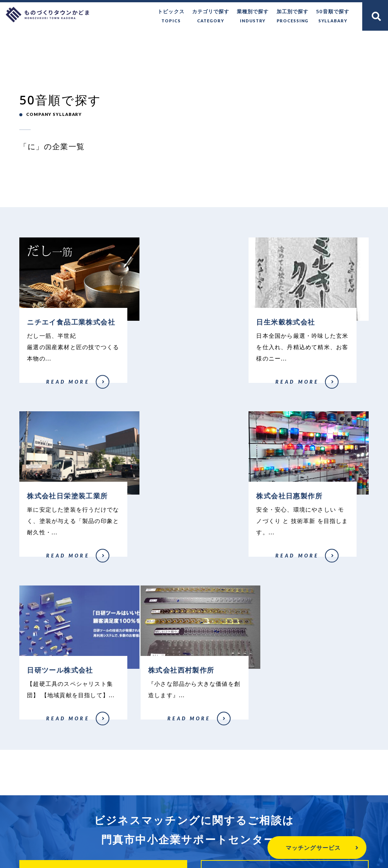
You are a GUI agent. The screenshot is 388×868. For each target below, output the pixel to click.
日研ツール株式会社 (157, 578)
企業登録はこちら (285, 731)
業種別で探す (253, 16)
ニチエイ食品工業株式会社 (44, 401)
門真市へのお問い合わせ (186, 822)
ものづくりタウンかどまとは (98, 822)
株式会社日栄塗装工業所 (281, 387)
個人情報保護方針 (260, 822)
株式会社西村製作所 (276, 566)
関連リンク (315, 822)
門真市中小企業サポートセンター (194, 792)
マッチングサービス (293, 848)
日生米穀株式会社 (155, 387)
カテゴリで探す (211, 16)
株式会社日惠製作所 (38, 578)
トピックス (171, 16)
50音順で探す (333, 16)
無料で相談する (103, 731)
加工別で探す (293, 16)
